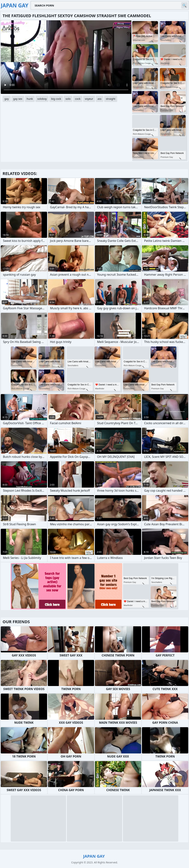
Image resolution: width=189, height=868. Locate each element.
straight (111, 99)
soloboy (42, 99)
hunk (30, 99)
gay (7, 99)
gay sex (18, 99)
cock (78, 99)
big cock (56, 99)
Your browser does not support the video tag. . (66, 57)
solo (68, 99)
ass (100, 99)
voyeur (89, 99)
